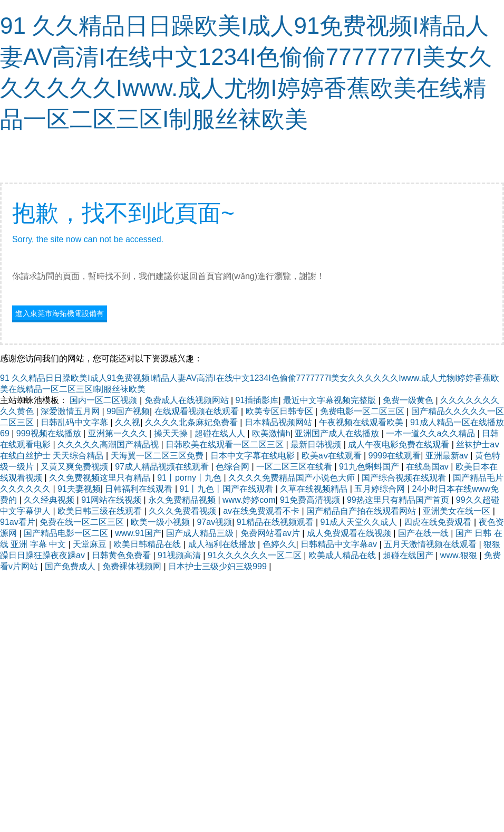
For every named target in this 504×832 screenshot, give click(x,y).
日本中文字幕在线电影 (254, 456)
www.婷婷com (249, 500)
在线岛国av (428, 467)
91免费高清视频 (311, 500)
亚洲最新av (448, 456)
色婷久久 (279, 544)
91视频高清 (180, 555)
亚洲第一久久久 (119, 433)
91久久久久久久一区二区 (256, 555)
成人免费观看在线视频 (350, 533)
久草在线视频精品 (315, 489)
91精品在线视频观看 (276, 522)
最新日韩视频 (317, 444)
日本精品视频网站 (279, 422)
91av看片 (18, 522)
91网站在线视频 (112, 500)
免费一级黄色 (409, 400)
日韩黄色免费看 (122, 555)
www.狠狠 (460, 555)
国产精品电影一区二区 (67, 533)
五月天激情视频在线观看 (431, 544)
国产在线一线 (424, 533)
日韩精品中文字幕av (340, 544)
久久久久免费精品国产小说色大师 (293, 478)
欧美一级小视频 (161, 522)
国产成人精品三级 (201, 533)
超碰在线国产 (409, 555)
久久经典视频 (50, 500)
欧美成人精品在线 (343, 555)
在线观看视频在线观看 (198, 411)
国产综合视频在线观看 (405, 478)
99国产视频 (128, 411)
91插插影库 (257, 400)
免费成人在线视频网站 (188, 400)
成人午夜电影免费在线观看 (400, 444)
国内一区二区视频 (104, 400)
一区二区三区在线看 (295, 467)
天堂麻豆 (91, 544)
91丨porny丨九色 (190, 478)
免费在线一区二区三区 (83, 522)
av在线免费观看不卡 (262, 511)
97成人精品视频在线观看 (163, 467)
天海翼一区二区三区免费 (158, 456)
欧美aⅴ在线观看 (333, 456)
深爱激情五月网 (71, 411)
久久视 (128, 422)
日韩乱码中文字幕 (75, 422)
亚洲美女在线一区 (458, 511)
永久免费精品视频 (183, 500)
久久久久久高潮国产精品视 (109, 444)
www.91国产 (138, 533)
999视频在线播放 (50, 433)
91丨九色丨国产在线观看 (228, 489)
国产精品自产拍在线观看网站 (362, 511)
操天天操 (172, 433)
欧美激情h (271, 433)
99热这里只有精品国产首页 (399, 500)
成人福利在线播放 (223, 544)
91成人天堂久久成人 (360, 522)
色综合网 (234, 467)
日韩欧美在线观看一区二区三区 (226, 444)
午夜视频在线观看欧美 (362, 422)
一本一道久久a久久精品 (432, 433)
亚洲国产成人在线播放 (338, 433)
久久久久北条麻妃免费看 (192, 422)
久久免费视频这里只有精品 (101, 478)
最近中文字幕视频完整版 (331, 400)
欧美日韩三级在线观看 (101, 511)
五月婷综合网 (381, 489)
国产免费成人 (71, 566)
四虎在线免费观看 (439, 522)
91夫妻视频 (79, 489)
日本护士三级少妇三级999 (219, 566)
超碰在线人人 (221, 433)
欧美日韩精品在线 (148, 544)
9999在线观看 (395, 456)
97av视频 (214, 522)
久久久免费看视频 (183, 511)
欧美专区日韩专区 (280, 411)
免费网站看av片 (271, 533)
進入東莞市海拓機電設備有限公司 (60, 315)
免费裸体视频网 (133, 566)
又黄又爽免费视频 (75, 467)
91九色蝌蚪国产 (370, 467)
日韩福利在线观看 (140, 489)
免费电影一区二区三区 (363, 411)
